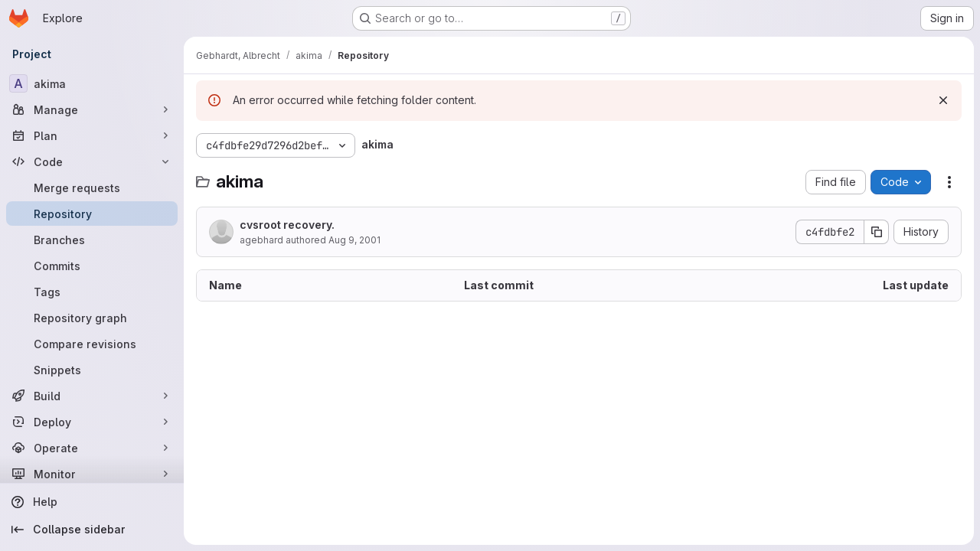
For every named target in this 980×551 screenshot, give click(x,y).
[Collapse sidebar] (92, 530)
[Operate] (92, 448)
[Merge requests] (92, 187)
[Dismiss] (943, 100)
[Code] (92, 161)
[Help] (92, 502)
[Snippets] (92, 370)
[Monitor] (92, 474)
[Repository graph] (92, 318)
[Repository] (92, 214)
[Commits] (92, 266)
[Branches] (92, 240)
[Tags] (92, 292)
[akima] (92, 83)
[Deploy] (92, 422)
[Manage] (92, 109)
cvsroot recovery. (287, 225)
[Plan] (92, 135)
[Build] (92, 396)
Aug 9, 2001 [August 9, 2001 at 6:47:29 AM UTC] (354, 240)
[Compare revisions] (92, 344)
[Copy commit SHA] (877, 232)
